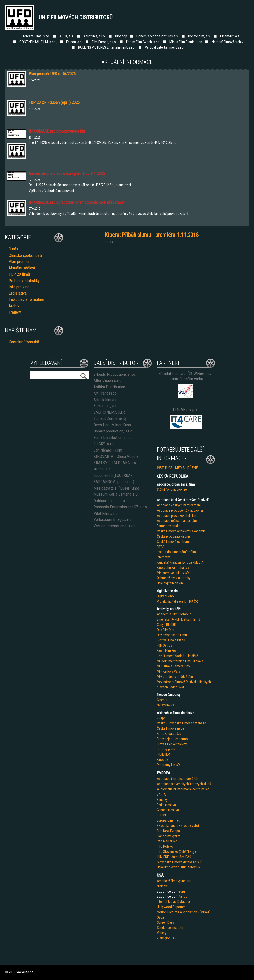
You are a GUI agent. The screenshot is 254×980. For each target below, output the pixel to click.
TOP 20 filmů (19, 274)
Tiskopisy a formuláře (26, 299)
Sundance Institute (170, 928)
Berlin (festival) (167, 805)
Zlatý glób (164, 938)
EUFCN (161, 815)
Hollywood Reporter (171, 907)
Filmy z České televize (172, 744)
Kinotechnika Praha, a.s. (174, 568)
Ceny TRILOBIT (167, 625)
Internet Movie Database (174, 902)
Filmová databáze (169, 734)
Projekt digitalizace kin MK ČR (177, 601)
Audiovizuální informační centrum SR (183, 789)
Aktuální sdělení (22, 268)
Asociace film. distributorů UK (177, 779)
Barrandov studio (169, 526)
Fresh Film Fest (167, 651)
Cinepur (162, 700)
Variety (162, 933)
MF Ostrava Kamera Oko (173, 666)
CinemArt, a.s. (230, 36)
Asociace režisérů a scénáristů (179, 521)
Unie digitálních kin (170, 583)
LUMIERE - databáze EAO (174, 857)
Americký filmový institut (174, 881)
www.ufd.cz (25, 972)
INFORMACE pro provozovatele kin (57, 131)
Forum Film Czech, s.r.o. (143, 42)
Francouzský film (169, 836)
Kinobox (162, 760)
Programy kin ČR (168, 765)
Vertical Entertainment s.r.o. (165, 47)
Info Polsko (165, 846)
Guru (182, 891)
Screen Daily (165, 922)
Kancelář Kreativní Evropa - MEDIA (180, 562)
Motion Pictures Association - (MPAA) (184, 912)
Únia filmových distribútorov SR (179, 867)
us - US (176, 938)
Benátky (162, 800)
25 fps (161, 718)
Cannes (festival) (169, 810)
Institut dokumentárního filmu (177, 552)
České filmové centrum (173, 542)
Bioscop (121, 36)
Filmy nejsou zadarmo (172, 739)
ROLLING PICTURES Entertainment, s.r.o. (107, 47)
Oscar (161, 917)
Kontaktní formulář (24, 342)
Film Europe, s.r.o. (104, 42)
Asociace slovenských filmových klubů (184, 784)
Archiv (14, 306)
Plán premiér (19, 261)
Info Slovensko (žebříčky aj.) (176, 852)
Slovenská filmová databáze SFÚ (180, 862)
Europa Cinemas (168, 820)
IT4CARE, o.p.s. (186, 409)
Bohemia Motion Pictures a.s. (158, 36)
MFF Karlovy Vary (168, 671)
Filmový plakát (167, 749)
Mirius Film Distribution (186, 42)
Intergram (163, 557)
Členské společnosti (25, 255)
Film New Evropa (168, 831)
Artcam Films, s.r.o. (36, 36)
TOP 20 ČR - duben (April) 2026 (54, 102)
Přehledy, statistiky (24, 281)
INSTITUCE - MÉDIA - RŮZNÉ (177, 468)
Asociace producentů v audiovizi (180, 510)
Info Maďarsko (167, 841)
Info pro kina (19, 287)
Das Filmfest (166, 630)
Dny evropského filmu (172, 635)
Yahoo (183, 896)
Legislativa (18, 293)
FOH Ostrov (164, 645)
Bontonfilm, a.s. (199, 36)
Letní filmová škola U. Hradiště (177, 656)
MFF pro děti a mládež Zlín (175, 677)
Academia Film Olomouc (174, 614)
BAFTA (161, 794)
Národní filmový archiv (227, 42)
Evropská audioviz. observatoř (178, 826)
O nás (13, 249)
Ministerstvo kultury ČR (173, 573)
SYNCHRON (165, 705)
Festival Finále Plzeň (171, 640)
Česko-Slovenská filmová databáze (181, 723)
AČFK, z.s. (67, 36)
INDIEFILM (163, 754)
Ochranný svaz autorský (174, 578)
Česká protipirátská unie (174, 536)
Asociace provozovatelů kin (176, 516)
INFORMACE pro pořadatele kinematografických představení (77, 202)
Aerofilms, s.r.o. (95, 36)
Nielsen (162, 886)
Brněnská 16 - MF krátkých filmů (178, 619)
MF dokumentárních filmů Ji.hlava (180, 661)
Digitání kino (165, 596)
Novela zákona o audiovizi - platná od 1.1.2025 (67, 173)
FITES (161, 547)
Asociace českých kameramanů (179, 505)
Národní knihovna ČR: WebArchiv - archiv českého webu (186, 376)
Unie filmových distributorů (76, 17)
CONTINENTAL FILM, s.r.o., (38, 42)
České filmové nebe (170, 728)
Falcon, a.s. (74, 42)
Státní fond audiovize (172, 490)
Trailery (15, 312)
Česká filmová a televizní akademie (181, 531)
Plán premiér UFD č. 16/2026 (52, 74)
